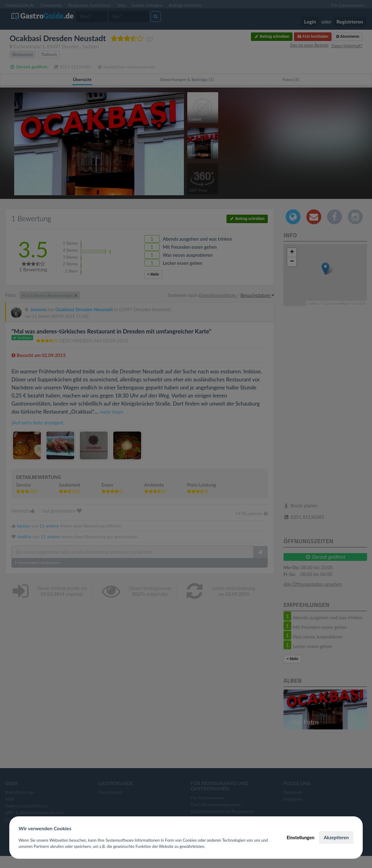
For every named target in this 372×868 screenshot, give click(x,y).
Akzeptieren (336, 837)
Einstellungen (301, 837)
